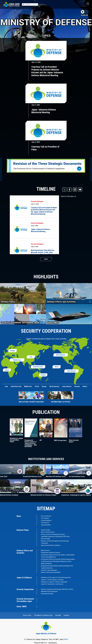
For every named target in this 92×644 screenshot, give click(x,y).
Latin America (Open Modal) (71, 371)
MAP (66, 639)
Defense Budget (46, 539)
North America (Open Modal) (61, 355)
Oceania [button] (77, 386)
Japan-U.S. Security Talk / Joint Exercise (52, 584)
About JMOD (53, 322)
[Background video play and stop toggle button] (85, 13)
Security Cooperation (25, 589)
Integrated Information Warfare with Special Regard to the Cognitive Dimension (57, 567)
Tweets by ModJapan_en (68, 196)
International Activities (47, 594)
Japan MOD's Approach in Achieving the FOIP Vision (55, 537)
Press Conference (46, 516)
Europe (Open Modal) (13, 351)
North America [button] (54, 386)
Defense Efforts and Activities (61, 302)
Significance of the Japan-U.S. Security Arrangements (56, 577)
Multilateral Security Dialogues (49, 591)
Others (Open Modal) (57, 367)
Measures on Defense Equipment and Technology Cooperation (55, 542)
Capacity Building (46, 525)
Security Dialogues (37, 201)
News (19, 516)
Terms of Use (27, 615)
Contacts (66, 615)
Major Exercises (46, 550)
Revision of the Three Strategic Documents (53, 534)
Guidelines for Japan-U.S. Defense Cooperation (54, 582)
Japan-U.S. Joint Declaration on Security (52, 580)
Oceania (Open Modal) (43, 375)
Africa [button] (37, 386)
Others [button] (85, 386)
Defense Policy (8, 302)
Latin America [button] (67, 386)
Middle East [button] (28, 386)
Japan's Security (46, 530)
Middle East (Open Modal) (17, 360)
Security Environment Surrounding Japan (20, 322)
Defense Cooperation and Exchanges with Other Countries (57, 589)
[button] (88, 4)
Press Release (45, 518)
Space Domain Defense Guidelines (51, 545)
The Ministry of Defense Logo (43, 615)
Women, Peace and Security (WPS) (51, 572)
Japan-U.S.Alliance (24, 578)
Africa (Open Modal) (7, 370)
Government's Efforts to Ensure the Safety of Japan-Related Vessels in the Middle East (58, 556)
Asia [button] (6, 386)
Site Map (58, 615)
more (46, 259)
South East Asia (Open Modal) (38, 367)
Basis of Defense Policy (48, 532)
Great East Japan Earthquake (49, 570)
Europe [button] (44, 386)
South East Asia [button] (16, 386)
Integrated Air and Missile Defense (51, 553)
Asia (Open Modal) (31, 357)
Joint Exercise (45, 523)
